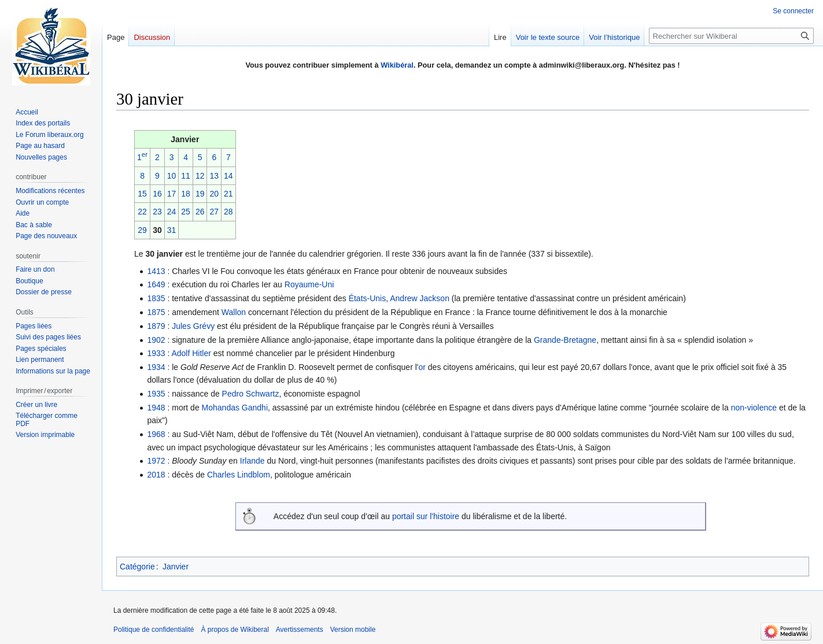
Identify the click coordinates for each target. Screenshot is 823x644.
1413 (156, 271)
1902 (156, 340)
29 (142, 230)
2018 (156, 475)
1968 (156, 434)
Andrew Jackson (420, 298)
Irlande (252, 461)
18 (186, 194)
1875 (156, 312)
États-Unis (368, 298)
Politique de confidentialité (154, 630)
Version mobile (353, 630)
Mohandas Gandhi (235, 408)
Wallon (234, 312)
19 (200, 194)
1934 (156, 367)
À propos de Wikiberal (235, 630)
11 (186, 176)
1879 (156, 326)
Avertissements (300, 630)
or (422, 367)
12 (200, 176)
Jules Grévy (193, 326)
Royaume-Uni (309, 284)
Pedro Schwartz (251, 394)
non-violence (754, 408)
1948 (156, 408)
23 (157, 212)
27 (214, 212)
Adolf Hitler (191, 353)
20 (214, 194)
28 (228, 212)
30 (157, 230)
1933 (156, 353)
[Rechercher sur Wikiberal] (731, 36)
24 (172, 212)
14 (228, 176)
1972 (156, 461)
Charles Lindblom (239, 475)
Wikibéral (397, 65)
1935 (156, 394)
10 (172, 176)
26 (200, 212)
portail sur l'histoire (426, 516)
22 (142, 212)
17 (172, 194)
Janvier (176, 567)
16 (157, 194)
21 (228, 194)
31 (172, 230)
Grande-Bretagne (565, 340)
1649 (156, 284)
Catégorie (137, 567)
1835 (156, 298)
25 (186, 212)
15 (142, 194)
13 (214, 176)
